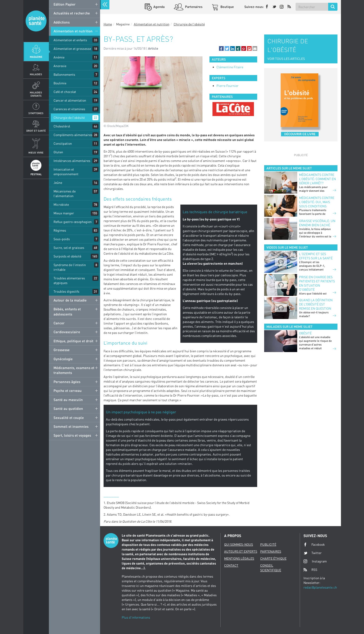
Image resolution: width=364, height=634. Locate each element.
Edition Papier (65, 4)
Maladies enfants (36, 94)
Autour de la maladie (70, 300)
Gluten (58, 152)
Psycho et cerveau (68, 391)
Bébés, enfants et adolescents (67, 311)
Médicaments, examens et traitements (74, 370)
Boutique (227, 7)
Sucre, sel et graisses (69, 248)
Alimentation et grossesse (72, 49)
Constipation (63, 143)
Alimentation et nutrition (73, 31)
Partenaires (193, 7)
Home (108, 24)
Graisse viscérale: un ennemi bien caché (317, 223)
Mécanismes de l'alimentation (65, 194)
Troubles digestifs (66, 291)
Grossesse (62, 350)
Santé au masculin (68, 400)
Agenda (159, 7)
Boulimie (60, 83)
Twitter (313, 553)
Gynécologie (63, 359)
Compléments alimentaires (73, 135)
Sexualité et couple (69, 418)
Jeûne (58, 183)
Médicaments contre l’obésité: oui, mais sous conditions (317, 202)
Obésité (305, 333)
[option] (233, 109)
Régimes (60, 230)
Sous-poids (62, 239)
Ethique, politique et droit (73, 341)
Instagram (315, 561)
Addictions (62, 22)
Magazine (36, 57)
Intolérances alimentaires (72, 161)
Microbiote (61, 204)
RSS (310, 570)
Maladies (36, 74)
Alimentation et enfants (70, 40)
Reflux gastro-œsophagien (73, 222)
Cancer (59, 323)
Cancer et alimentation (70, 100)
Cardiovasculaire (67, 332)
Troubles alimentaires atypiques (69, 280)
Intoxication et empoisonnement (66, 172)
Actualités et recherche (72, 13)
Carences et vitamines (69, 109)
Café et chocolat (65, 92)
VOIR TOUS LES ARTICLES (286, 59)
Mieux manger (64, 213)
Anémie (59, 57)
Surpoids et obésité (67, 256)
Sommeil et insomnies (71, 426)
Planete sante (36, 21)
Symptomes (36, 113)
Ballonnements (64, 74)
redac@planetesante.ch (320, 587)
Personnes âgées (67, 382)
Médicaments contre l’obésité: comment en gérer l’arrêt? (317, 179)
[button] (221, 48)
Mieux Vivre (36, 153)
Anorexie (60, 66)
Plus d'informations (136, 617)
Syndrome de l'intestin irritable (70, 267)
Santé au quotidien (68, 408)
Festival (36, 174)
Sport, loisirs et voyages (72, 435)
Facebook (314, 545)
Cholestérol (62, 126)
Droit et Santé (36, 131)
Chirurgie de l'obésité (69, 118)
